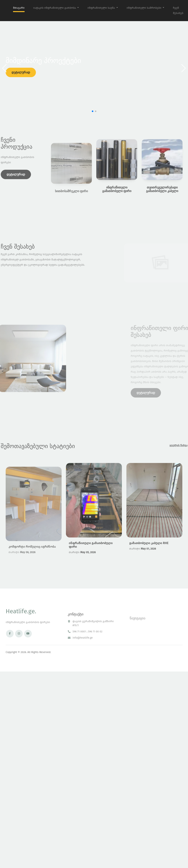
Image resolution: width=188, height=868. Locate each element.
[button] (184, 68)
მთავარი (19, 8)
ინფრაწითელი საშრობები (144, 8)
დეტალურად (21, 72)
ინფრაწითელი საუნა (102, 8)
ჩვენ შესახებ (178, 10)
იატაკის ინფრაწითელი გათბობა (55, 8)
